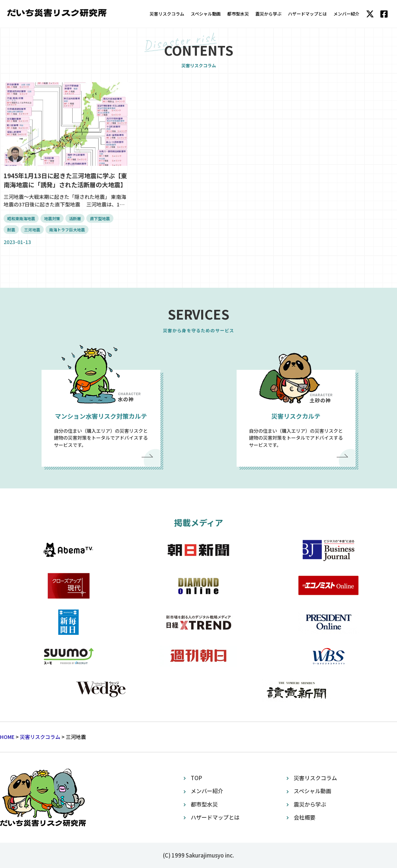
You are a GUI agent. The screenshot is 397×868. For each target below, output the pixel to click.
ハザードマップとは (307, 14)
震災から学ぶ (268, 14)
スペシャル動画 (206, 14)
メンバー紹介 (346, 14)
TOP (196, 778)
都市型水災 (238, 14)
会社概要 (305, 817)
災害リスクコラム (167, 14)
